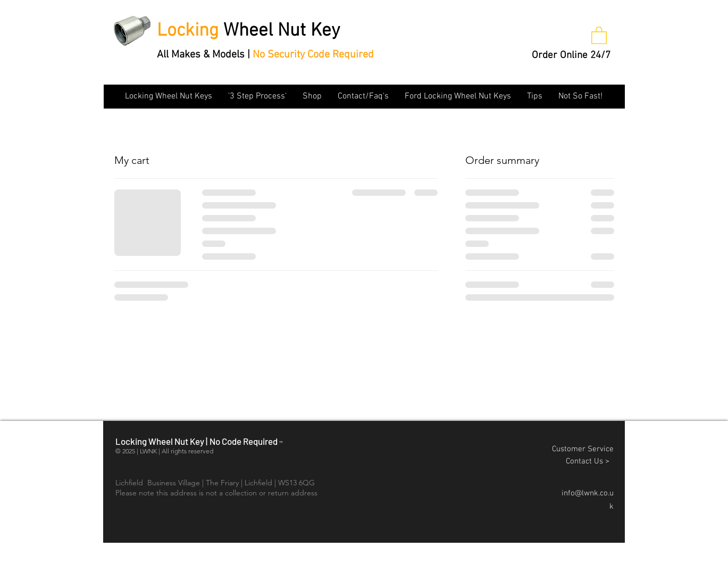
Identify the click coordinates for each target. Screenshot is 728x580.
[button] (599, 35)
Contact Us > (590, 461)
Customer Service (583, 449)
